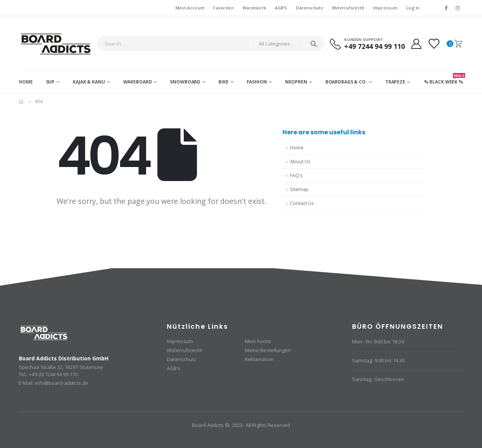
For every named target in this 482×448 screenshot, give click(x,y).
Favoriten (223, 8)
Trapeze (395, 82)
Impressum (385, 8)
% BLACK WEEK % (444, 79)
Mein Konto (258, 341)
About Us (300, 162)
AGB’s (173, 368)
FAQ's (296, 175)
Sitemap (299, 189)
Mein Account (190, 8)
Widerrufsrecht (348, 8)
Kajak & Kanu (89, 82)
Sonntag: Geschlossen (378, 379)
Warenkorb (254, 8)
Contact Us (302, 203)
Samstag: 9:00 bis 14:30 (378, 360)
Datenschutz (310, 8)
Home (26, 82)
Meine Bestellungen (268, 350)
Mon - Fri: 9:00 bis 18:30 (378, 342)
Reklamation (259, 359)
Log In (413, 8)
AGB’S (281, 8)
